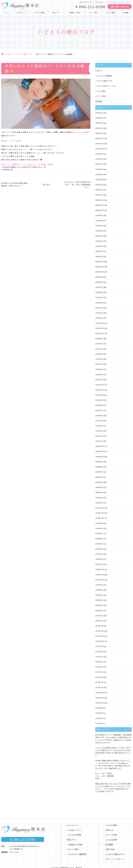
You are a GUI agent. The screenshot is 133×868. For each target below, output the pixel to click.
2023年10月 (100, 271)
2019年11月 (99, 511)
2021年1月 (99, 439)
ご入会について (21, 13)
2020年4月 (99, 485)
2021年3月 (99, 429)
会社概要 (125, 13)
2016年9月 (99, 705)
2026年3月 (99, 123)
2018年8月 (99, 587)
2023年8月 (99, 281)
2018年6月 (99, 597)
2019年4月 (99, 546)
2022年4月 (99, 363)
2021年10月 (100, 393)
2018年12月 (100, 567)
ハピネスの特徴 (39, 13)
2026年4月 (99, 118)
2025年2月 (99, 189)
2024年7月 (99, 225)
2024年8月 (99, 220)
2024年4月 (99, 240)
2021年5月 (99, 419)
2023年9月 (99, 276)
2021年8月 (99, 404)
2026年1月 (99, 133)
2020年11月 (99, 449)
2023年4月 (99, 301)
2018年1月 (99, 623)
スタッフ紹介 (93, 13)
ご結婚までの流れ (74, 13)
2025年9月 (99, 153)
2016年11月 (99, 694)
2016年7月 (99, 715)
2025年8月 (99, 159)
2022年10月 (100, 332)
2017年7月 (99, 654)
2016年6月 (99, 720)
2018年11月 (99, 572)
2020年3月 (99, 490)
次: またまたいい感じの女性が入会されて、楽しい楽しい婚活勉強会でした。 (77, 185)
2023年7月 (99, 286)
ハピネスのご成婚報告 (104, 76)
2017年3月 (99, 674)
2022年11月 (99, 327)
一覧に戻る (46, 185)
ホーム (6, 13)
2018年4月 (99, 608)
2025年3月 (99, 184)
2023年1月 (99, 317)
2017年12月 (100, 628)
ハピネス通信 (100, 91)
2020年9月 (99, 460)
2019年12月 (100, 506)
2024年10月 (100, 210)
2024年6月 (99, 230)
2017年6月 (99, 659)
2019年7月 (99, 531)
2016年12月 (100, 689)
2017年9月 (99, 643)
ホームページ (73, 821)
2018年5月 (99, 602)
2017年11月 (99, 633)
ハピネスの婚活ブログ (23, 54)
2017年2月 (99, 679)
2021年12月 (100, 383)
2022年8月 (99, 342)
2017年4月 (99, 669)
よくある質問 (110, 13)
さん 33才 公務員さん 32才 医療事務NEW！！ (104, 772)
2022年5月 (99, 358)
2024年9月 (99, 215)
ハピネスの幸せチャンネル (105, 86)
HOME (8, 54)
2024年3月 (99, 245)
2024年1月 (99, 256)
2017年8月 (99, 648)
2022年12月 (100, 322)
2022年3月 (99, 368)
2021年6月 (99, 414)
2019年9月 (99, 521)
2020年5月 (99, 480)
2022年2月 (99, 373)
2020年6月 (99, 475)
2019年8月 (99, 526)
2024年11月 (99, 205)
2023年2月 (99, 312)
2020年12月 (100, 444)
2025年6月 (99, 169)
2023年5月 (99, 296)
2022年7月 (99, 347)
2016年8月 (99, 710)
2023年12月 (100, 261)
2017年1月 (99, 684)
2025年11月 (99, 143)
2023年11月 (99, 266)
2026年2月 (99, 128)
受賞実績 (99, 101)
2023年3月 (99, 307)
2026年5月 (99, 113)
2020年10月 (100, 455)
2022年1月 (99, 378)
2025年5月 (99, 174)
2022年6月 (99, 352)
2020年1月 (99, 500)
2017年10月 (100, 638)
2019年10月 (100, 516)
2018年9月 (99, 582)
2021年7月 (99, 409)
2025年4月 (99, 179)
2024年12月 (100, 199)
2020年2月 (99, 495)
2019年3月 (99, 551)
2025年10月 (100, 148)
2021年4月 (99, 424)
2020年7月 (99, 470)
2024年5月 (99, 235)
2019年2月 (99, 557)
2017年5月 (99, 664)
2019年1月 (99, 562)
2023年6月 (99, 291)
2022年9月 (99, 337)
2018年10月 (100, 577)
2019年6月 (99, 536)
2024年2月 (99, 250)
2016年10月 (100, 699)
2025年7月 (99, 164)
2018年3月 (99, 613)
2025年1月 (99, 194)
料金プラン (56, 13)
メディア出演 (100, 96)
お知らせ (99, 71)
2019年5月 (99, 541)
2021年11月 (99, 388)
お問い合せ (110, 845)
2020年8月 (99, 465)
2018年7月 (99, 592)
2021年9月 (99, 398)
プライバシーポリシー (115, 855)
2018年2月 (99, 618)
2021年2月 (99, 434)
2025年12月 (100, 138)
